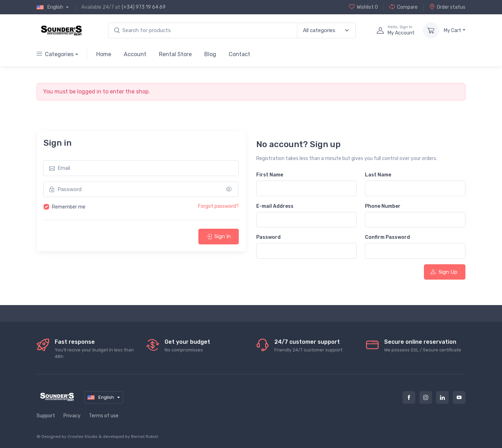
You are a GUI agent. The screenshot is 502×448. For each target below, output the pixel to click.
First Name (270, 175)
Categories (55, 54)
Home (104, 54)
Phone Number (383, 206)
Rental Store (175, 54)
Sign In (219, 236)
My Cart (452, 31)
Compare (404, 7)
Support (46, 416)
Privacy (72, 416)
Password (268, 237)
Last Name (378, 175)
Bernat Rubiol (144, 436)
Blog (210, 54)
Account (135, 54)
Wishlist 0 (363, 7)
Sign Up (444, 272)
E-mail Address (275, 206)
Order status (447, 7)
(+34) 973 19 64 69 (144, 7)
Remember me (69, 207)
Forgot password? (218, 206)
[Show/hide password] (229, 189)
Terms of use (104, 416)
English (50, 7)
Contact (239, 54)
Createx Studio (83, 436)
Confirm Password (387, 237)
